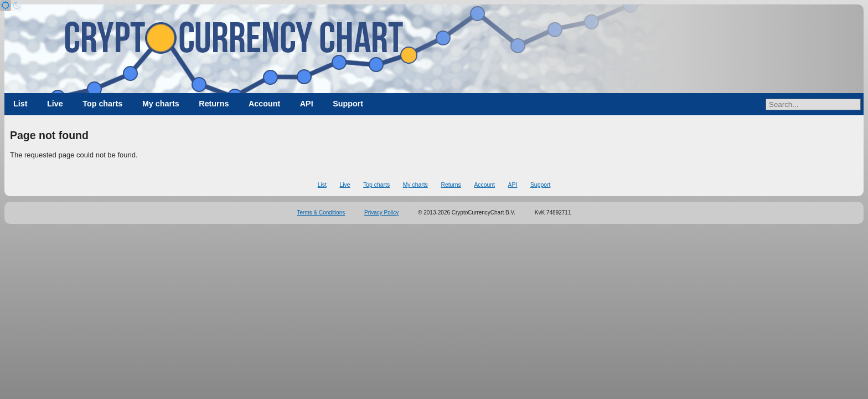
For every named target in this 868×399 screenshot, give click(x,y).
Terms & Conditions (321, 213)
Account (264, 104)
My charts (161, 104)
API (307, 104)
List (20, 104)
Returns (214, 104)
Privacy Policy (381, 213)
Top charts (102, 104)
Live (55, 104)
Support (348, 104)
